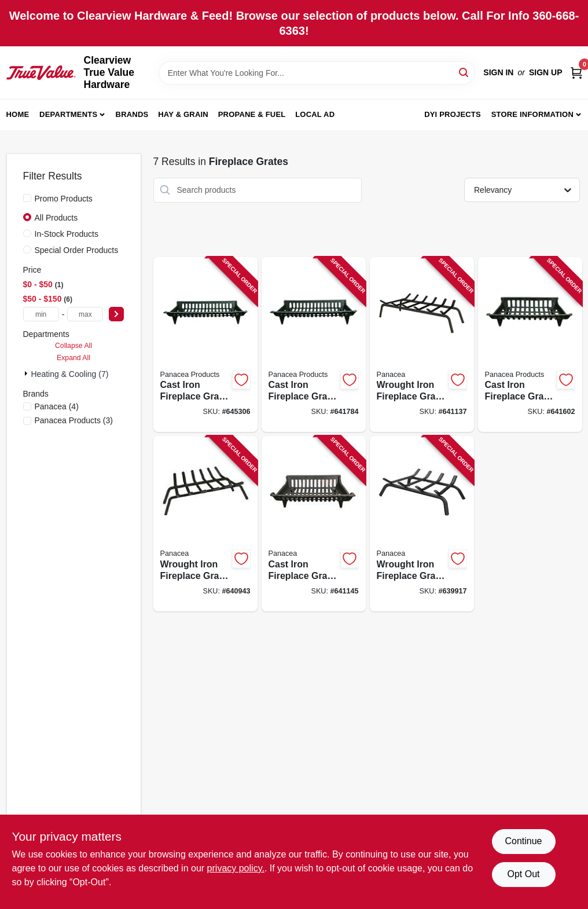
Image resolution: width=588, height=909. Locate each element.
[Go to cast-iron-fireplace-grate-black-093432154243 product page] (530, 345)
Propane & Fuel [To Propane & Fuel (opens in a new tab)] (252, 114)
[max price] (85, 314)
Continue (523, 841)
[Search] (464, 72)
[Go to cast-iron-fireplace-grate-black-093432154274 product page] (314, 345)
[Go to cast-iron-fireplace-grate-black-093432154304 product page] (205, 345)
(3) (74, 420)
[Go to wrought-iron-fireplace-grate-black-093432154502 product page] (422, 524)
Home (18, 114)
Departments (68, 114)
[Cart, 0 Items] (576, 73)
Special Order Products (77, 250)
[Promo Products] (27, 198)
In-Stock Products (67, 234)
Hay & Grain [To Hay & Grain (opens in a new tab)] (183, 114)
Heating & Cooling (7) (70, 374)
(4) (57, 406)
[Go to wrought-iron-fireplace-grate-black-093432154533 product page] (422, 345)
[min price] (41, 314)
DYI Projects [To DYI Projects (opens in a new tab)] (453, 114)
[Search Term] (317, 73)
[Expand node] (27, 373)
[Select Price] (116, 314)
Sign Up (546, 72)
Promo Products (64, 199)
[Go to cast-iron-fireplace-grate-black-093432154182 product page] (314, 524)
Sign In (498, 72)
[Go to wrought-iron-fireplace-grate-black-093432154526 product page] (205, 524)
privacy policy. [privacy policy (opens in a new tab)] (236, 868)
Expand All (73, 358)
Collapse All (73, 346)
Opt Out (523, 874)
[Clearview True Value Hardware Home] (41, 72)
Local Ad (315, 114)
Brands (132, 114)
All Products (56, 218)
